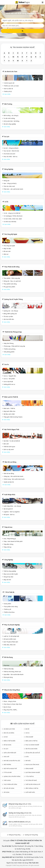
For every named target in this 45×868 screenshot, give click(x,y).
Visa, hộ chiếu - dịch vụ (10, 156)
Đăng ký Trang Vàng (15, 835)
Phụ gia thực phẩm (9, 287)
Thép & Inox (8, 527)
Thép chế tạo (7, 547)
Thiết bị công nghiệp (10, 571)
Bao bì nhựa (7, 707)
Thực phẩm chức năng (11, 606)
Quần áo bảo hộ (9, 482)
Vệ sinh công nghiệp (10, 124)
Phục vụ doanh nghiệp (12, 625)
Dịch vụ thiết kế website (20, 822)
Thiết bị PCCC (8, 91)
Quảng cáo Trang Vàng (31, 835)
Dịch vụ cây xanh (9, 449)
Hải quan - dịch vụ (9, 514)
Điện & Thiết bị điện (10, 741)
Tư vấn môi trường (9, 118)
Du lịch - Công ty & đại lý (11, 148)
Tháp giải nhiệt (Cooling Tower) (13, 417)
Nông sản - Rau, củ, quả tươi (12, 281)
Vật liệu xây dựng (9, 788)
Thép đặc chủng (8, 544)
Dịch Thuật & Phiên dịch (11, 642)
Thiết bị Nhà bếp (9, 669)
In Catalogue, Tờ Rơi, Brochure (13, 216)
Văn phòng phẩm (9, 352)
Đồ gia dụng (8, 657)
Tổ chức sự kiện (8, 316)
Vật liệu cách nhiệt (9, 414)
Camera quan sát (9, 83)
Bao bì (27, 729)
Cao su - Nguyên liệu (10, 376)
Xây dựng (7, 792)
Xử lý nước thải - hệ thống (11, 121)
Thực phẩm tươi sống (10, 284)
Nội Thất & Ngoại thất (12, 429)
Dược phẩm (8, 604)
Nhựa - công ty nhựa (10, 701)
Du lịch (7, 137)
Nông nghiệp (9, 169)
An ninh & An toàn (11, 71)
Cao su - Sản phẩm (9, 379)
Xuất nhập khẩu (10, 495)
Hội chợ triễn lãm (9, 319)
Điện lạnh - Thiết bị (9, 408)
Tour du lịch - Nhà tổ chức (11, 151)
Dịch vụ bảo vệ (8, 89)
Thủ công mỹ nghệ (11, 234)
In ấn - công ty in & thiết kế (12, 213)
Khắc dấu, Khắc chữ (10, 645)
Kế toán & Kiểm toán (10, 639)
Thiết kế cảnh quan (9, 447)
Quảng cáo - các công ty (11, 311)
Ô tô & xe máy (8, 772)
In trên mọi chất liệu (10, 222)
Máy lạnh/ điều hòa (9, 411)
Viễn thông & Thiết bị (32, 788)
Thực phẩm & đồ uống (12, 267)
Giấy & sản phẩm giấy (10, 753)
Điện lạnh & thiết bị (11, 397)
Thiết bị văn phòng (10, 349)
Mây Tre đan (7, 248)
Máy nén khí (7, 580)
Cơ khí (6, 737)
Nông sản (6, 181)
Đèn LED (6, 444)
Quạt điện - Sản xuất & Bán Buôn (14, 674)
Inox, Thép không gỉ (10, 539)
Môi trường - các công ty (11, 115)
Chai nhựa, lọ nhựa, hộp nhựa (13, 704)
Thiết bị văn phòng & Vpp (13, 332)
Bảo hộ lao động (10, 462)
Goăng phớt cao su (9, 384)
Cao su (7, 364)
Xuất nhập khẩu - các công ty (12, 506)
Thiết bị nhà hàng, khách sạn (12, 672)
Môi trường (8, 104)
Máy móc (28, 761)
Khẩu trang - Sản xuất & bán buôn (14, 479)
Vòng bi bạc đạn (8, 577)
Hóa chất (6, 757)
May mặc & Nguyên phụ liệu (12, 761)
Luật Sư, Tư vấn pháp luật (11, 636)
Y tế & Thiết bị (9, 592)
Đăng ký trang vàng (20, 804)
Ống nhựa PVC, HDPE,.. (11, 710)
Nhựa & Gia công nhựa (12, 690)
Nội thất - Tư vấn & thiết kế (12, 441)
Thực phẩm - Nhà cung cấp (12, 278)
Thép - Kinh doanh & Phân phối (13, 541)
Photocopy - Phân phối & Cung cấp (15, 346)
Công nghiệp (9, 560)
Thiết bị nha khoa (9, 612)
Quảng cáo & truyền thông (13, 299)
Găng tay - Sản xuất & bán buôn (14, 476)
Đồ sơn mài (7, 251)
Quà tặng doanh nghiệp (33, 772)
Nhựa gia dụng (8, 677)
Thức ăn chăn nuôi (9, 186)
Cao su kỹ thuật (8, 381)
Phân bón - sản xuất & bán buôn (13, 189)
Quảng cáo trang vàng (20, 813)
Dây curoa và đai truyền (11, 574)
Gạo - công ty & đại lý (10, 183)
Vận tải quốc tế (8, 509)
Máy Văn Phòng (9, 343)
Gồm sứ (6, 254)
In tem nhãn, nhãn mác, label (13, 219)
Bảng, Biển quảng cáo (10, 314)
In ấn (6, 202)
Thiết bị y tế (8, 609)
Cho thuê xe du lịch (9, 154)
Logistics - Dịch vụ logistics (12, 512)
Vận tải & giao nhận (31, 749)
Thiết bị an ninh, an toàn (11, 86)
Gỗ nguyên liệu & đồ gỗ (33, 753)
